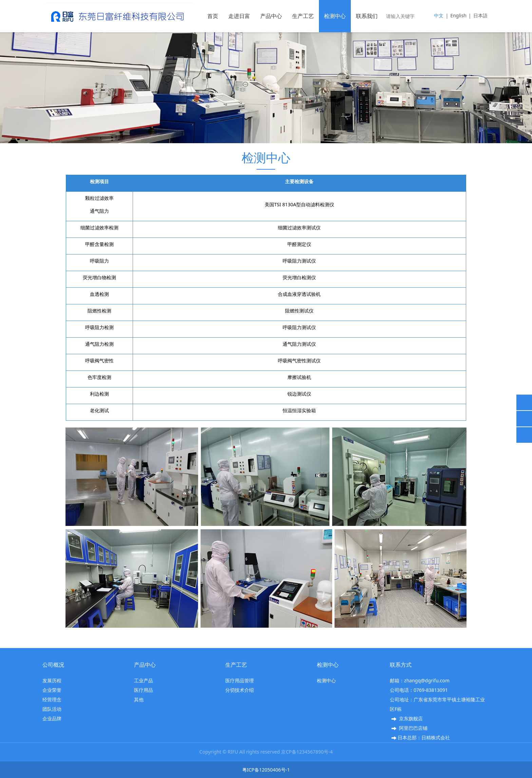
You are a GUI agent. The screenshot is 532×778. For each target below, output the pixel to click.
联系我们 (367, 16)
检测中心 (335, 16)
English (458, 15)
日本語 (480, 15)
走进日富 (239, 16)
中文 (439, 15)
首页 (213, 16)
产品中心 (271, 16)
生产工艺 (303, 16)
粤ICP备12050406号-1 (266, 770)
